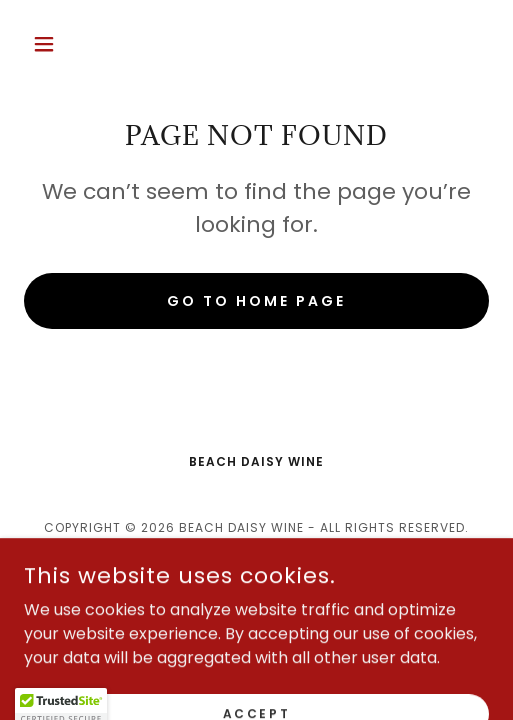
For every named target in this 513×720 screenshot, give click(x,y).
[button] (59, 44)
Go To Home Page (256, 301)
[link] (256, 579)
